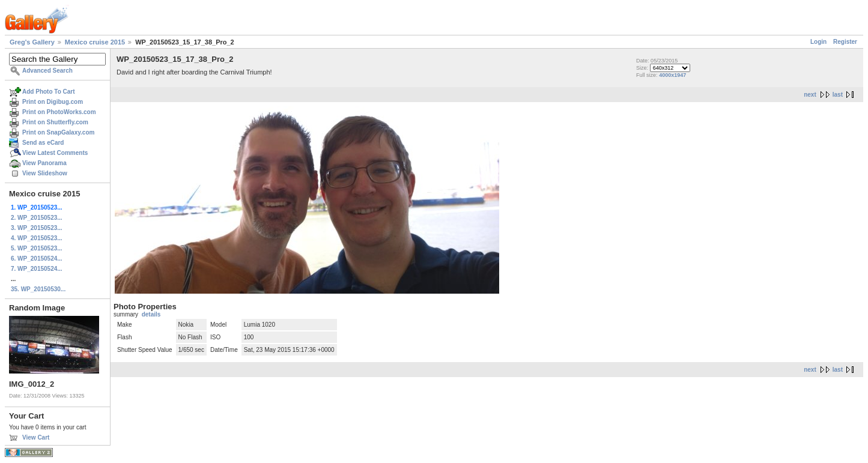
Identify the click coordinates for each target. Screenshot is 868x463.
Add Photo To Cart (49, 92)
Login (818, 42)
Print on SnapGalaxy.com (58, 132)
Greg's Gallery (32, 42)
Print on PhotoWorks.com (59, 112)
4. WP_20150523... (37, 238)
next (810, 95)
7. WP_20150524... (37, 269)
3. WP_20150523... (37, 228)
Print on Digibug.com (53, 102)
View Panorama (44, 163)
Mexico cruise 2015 (95, 42)
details (151, 314)
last (838, 95)
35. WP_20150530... (38, 289)
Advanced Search (47, 71)
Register (845, 42)
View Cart (36, 437)
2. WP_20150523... (37, 218)
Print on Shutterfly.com (55, 122)
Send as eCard (43, 143)
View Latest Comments (55, 153)
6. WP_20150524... (37, 259)
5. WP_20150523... (37, 248)
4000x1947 (672, 75)
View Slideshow (45, 173)
